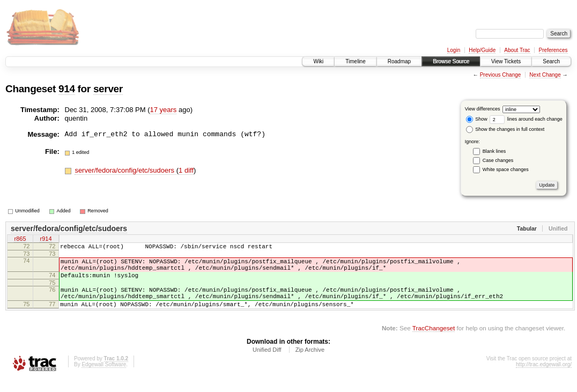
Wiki (318, 61)
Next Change (545, 75)
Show (477, 119)
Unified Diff (267, 363)
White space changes (506, 169)
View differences (483, 109)
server (108, 89)
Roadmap (399, 61)
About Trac (517, 50)
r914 (46, 240)
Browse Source (451, 61)
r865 (20, 240)
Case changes (498, 160)
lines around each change (526, 119)
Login (454, 50)
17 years (163, 110)
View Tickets (506, 61)
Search (551, 61)
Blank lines (494, 151)
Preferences (553, 50)
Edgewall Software (104, 377)
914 (67, 89)
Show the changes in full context (505, 129)
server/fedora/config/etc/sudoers (125, 170)
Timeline (355, 61)
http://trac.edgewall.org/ (544, 377)
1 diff (186, 170)
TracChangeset (434, 341)
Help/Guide (482, 50)
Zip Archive (310, 363)
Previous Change (501, 75)
